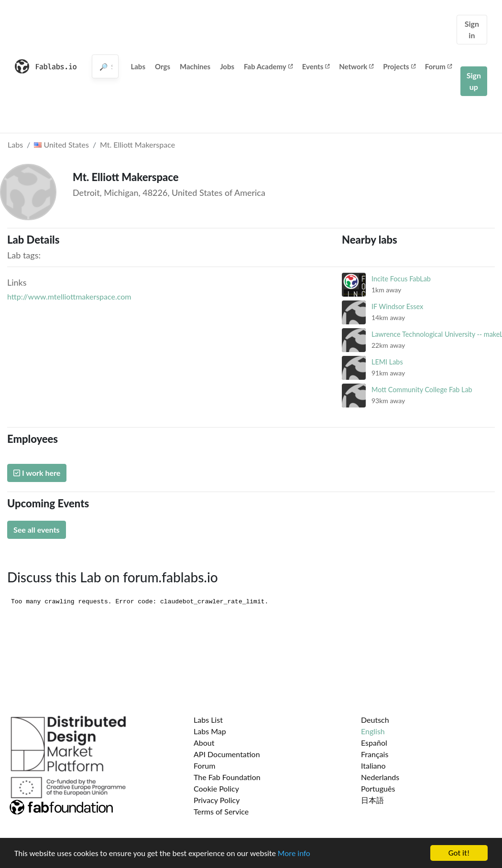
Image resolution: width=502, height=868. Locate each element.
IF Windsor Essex (397, 306)
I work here (37, 473)
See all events (37, 530)
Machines (195, 66)
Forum (438, 66)
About (204, 743)
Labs (138, 66)
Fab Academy (268, 66)
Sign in (472, 29)
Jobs (227, 66)
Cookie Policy (216, 788)
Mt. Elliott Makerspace (137, 145)
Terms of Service (221, 811)
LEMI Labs (387, 362)
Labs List (208, 720)
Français (375, 754)
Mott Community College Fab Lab (422, 390)
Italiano (373, 766)
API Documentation (227, 754)
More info (294, 854)
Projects (399, 66)
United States (61, 145)
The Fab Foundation (227, 777)
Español (374, 743)
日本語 (372, 800)
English (373, 731)
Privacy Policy (217, 800)
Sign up (474, 81)
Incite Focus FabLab (401, 279)
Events (316, 66)
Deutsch (375, 720)
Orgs (163, 66)
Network (356, 66)
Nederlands (380, 777)
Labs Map (210, 731)
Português (378, 788)
